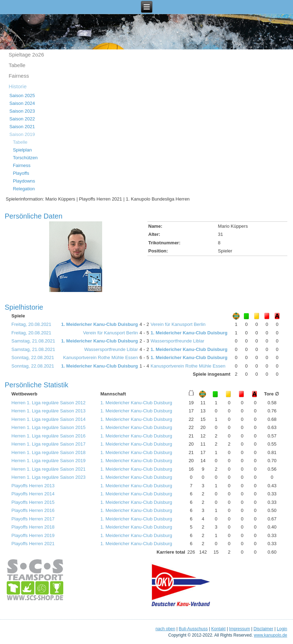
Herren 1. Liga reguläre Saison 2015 (48, 427)
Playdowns (24, 181)
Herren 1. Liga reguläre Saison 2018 (48, 452)
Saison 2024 (22, 103)
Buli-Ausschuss (193, 629)
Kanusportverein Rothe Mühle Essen (101, 357)
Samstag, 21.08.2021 (33, 341)
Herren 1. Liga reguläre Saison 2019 (48, 461)
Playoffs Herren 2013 (33, 486)
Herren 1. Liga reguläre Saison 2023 (48, 477)
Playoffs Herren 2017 (33, 519)
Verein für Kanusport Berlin (178, 324)
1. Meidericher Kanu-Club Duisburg (99, 324)
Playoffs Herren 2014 (33, 494)
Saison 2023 (22, 111)
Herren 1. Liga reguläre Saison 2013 (48, 411)
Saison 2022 (22, 119)
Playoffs (21, 173)
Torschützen (25, 158)
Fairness (19, 76)
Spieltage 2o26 (26, 55)
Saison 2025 (22, 96)
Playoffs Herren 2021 (33, 544)
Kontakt (219, 629)
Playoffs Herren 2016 (33, 510)
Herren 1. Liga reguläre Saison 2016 (48, 436)
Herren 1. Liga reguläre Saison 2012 (48, 403)
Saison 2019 (22, 134)
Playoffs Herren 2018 (33, 527)
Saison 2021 (22, 127)
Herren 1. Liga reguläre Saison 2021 (48, 469)
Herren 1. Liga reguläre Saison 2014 (48, 419)
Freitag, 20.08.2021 (31, 324)
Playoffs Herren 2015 (33, 502)
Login (282, 629)
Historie (17, 86)
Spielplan (22, 150)
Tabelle (17, 65)
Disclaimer (263, 629)
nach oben (165, 629)
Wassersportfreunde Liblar (177, 341)
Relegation (24, 189)
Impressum (239, 629)
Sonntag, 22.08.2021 (33, 357)
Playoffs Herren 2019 (33, 535)
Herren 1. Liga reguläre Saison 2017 (48, 444)
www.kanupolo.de (270, 635)
